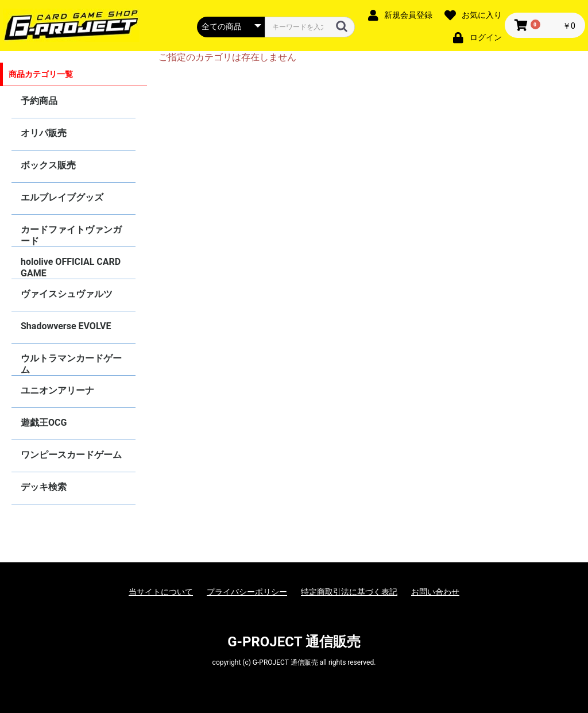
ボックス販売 (48, 165)
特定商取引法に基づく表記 (349, 592)
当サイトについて (161, 592)
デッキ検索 (44, 487)
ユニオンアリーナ (57, 390)
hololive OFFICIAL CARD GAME (71, 267)
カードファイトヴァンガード (71, 235)
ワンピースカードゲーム (71, 455)
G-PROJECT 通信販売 (294, 642)
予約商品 (39, 101)
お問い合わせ (435, 592)
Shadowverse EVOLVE (66, 326)
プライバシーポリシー (247, 592)
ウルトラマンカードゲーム (71, 364)
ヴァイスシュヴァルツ (67, 294)
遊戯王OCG (44, 423)
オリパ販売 (44, 133)
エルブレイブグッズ (62, 197)
